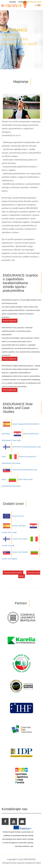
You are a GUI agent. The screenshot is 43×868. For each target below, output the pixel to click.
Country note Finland (14, 539)
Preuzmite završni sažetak (29, 574)
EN (28, 2)
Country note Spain (14, 526)
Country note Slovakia (15, 552)
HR (40, 2)
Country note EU (13, 516)
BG (37, 5)
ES (34, 2)
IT (37, 2)
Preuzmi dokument (10, 321)
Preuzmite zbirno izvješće (13, 573)
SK (40, 5)
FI (31, 2)
